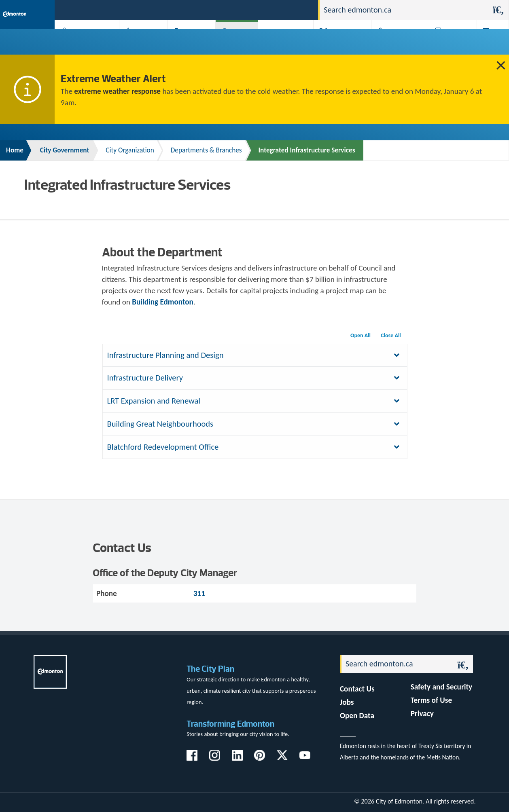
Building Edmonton (163, 302)
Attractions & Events (138, 44)
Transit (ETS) (489, 44)
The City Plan (210, 669)
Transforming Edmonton (230, 724)
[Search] (404, 10)
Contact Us (357, 689)
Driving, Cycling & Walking (337, 44)
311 (249, 10)
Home (15, 150)
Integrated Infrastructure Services (307, 150)
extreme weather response (117, 91)
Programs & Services (446, 44)
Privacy (422, 714)
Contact (298, 10)
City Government (234, 44)
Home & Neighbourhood (393, 44)
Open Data (357, 716)
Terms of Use (432, 700)
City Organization (130, 150)
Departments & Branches (206, 150)
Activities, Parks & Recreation (79, 44)
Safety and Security (442, 687)
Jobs (270, 10)
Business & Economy (184, 44)
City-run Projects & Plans (283, 44)
